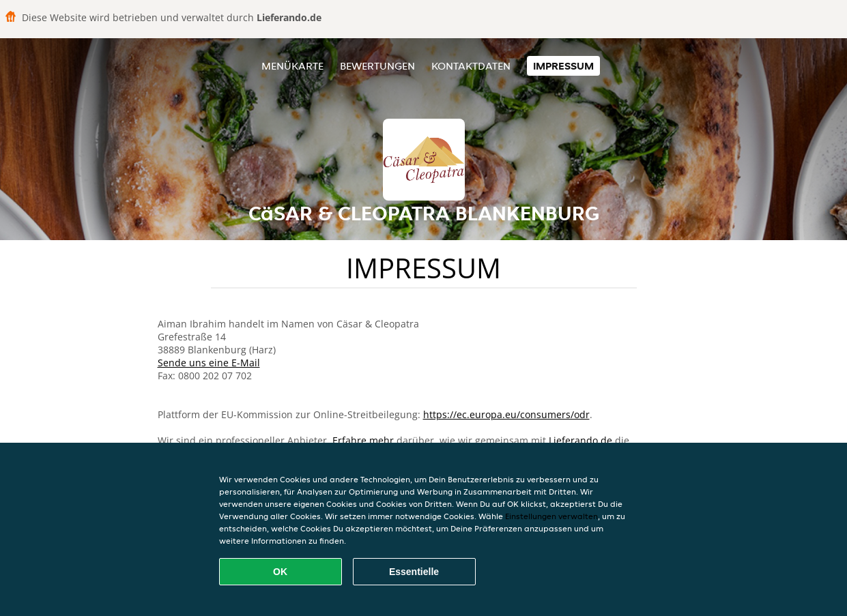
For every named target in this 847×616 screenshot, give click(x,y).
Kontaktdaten (471, 66)
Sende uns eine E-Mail (209, 363)
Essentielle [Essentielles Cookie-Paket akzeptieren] (414, 572)
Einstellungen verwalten (551, 516)
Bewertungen (377, 66)
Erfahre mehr (363, 440)
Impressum (563, 66)
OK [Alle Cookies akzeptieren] (280, 572)
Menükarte (292, 66)
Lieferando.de (580, 440)
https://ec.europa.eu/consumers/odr (506, 414)
